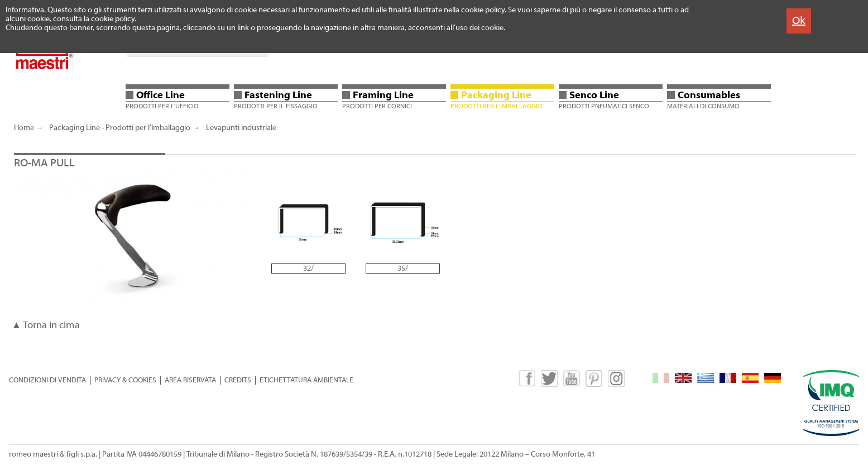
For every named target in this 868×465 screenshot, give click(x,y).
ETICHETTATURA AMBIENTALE (306, 380)
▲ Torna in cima (46, 325)
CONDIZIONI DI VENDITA (47, 380)
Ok (799, 20)
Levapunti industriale (241, 128)
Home (24, 128)
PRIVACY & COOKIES (125, 380)
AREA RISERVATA (190, 380)
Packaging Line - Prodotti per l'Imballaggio (120, 128)
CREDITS (238, 380)
